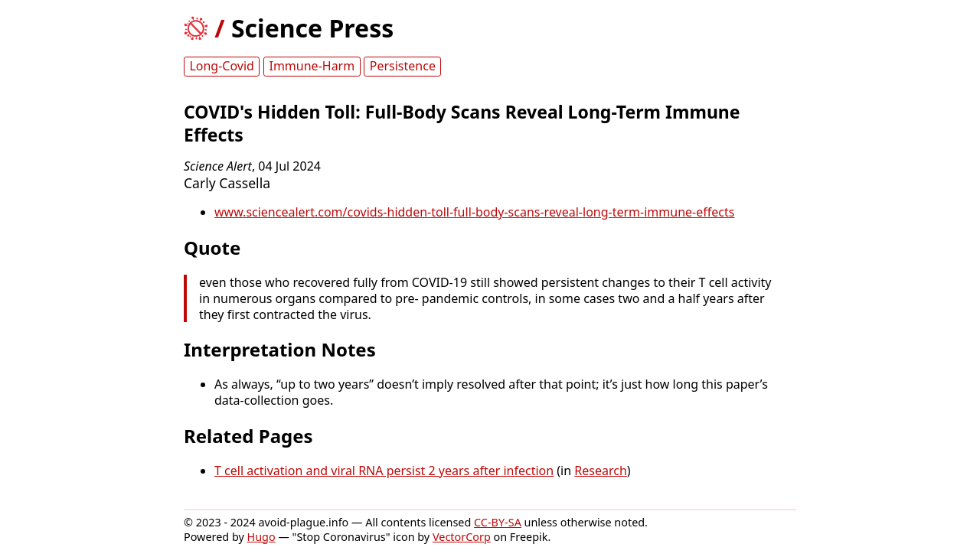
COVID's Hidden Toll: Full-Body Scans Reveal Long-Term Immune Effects (462, 123)
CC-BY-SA (498, 522)
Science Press (312, 28)
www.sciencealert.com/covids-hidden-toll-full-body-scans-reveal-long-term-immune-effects (474, 212)
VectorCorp (462, 537)
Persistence (403, 66)
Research (601, 471)
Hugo (261, 537)
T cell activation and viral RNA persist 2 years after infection (384, 471)
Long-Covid (222, 66)
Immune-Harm (312, 66)
